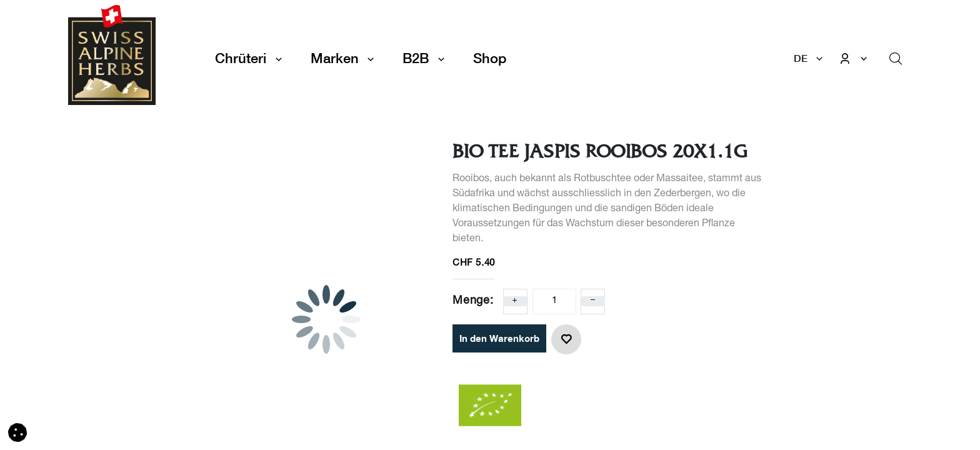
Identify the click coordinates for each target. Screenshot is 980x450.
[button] (566, 339)
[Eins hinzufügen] (515, 301)
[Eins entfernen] (593, 301)
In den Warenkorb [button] (499, 338)
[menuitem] (490, 58)
